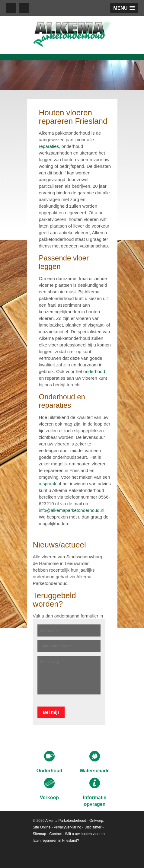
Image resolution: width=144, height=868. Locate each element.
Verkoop (49, 789)
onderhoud (94, 371)
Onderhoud (49, 762)
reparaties (49, 146)
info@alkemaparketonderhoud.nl (72, 510)
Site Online (42, 827)
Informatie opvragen (95, 792)
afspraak (48, 484)
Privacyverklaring (67, 827)
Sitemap (40, 834)
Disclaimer (93, 827)
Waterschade (95, 762)
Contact (55, 834)
